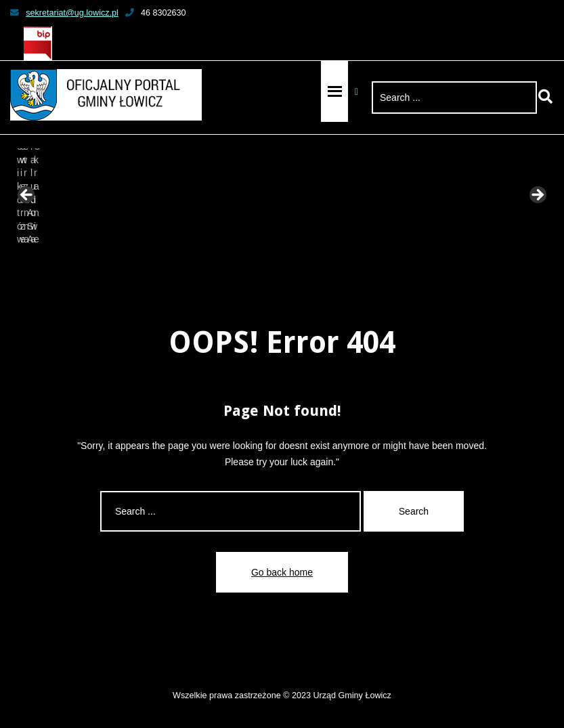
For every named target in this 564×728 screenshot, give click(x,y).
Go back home (282, 572)
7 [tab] (306, 264)
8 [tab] (321, 264)
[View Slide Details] (61, 199)
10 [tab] (352, 264)
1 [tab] (212, 264)
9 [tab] (337, 264)
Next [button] (537, 196)
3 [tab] (243, 264)
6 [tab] (290, 264)
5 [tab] (275, 264)
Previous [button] (27, 196)
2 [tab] (228, 264)
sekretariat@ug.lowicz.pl (64, 13)
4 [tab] (259, 264)
